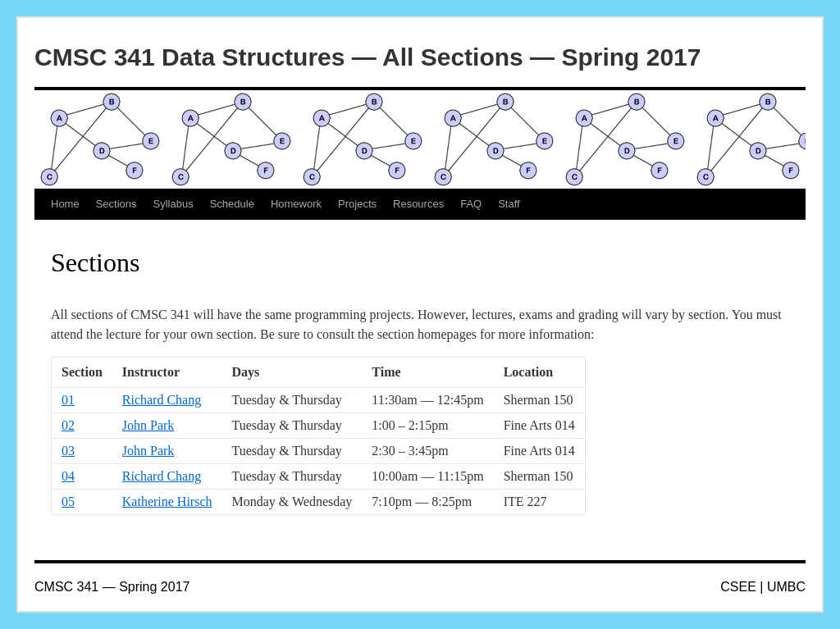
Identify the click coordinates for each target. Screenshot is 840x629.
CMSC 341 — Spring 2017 (112, 587)
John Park (148, 425)
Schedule (232, 204)
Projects (357, 204)
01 (68, 400)
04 (68, 476)
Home (65, 204)
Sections (116, 204)
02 (68, 425)
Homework (296, 204)
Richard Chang (162, 400)
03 (68, 451)
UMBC (786, 587)
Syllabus (173, 204)
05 (68, 501)
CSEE (738, 587)
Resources (418, 204)
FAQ (471, 204)
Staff (509, 204)
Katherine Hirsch (167, 501)
